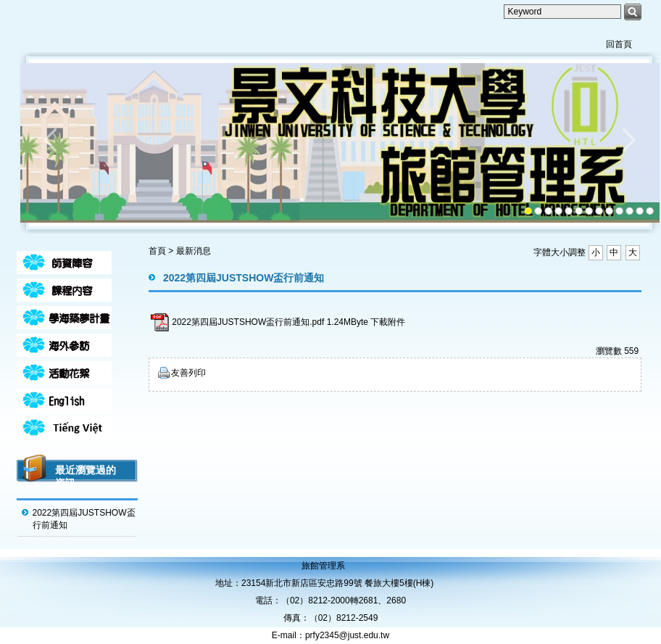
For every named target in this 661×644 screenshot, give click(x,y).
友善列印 (188, 373)
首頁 (157, 251)
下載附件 (388, 322)
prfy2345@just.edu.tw (347, 635)
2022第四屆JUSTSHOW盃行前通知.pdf (248, 322)
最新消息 (194, 251)
